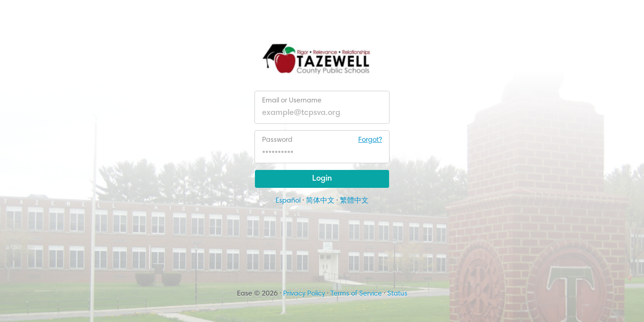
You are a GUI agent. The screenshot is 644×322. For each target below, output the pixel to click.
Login (322, 179)
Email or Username (292, 101)
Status (397, 294)
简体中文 (320, 201)
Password (322, 140)
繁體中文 (354, 201)
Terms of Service (356, 294)
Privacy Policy (304, 294)
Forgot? (370, 140)
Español (288, 201)
